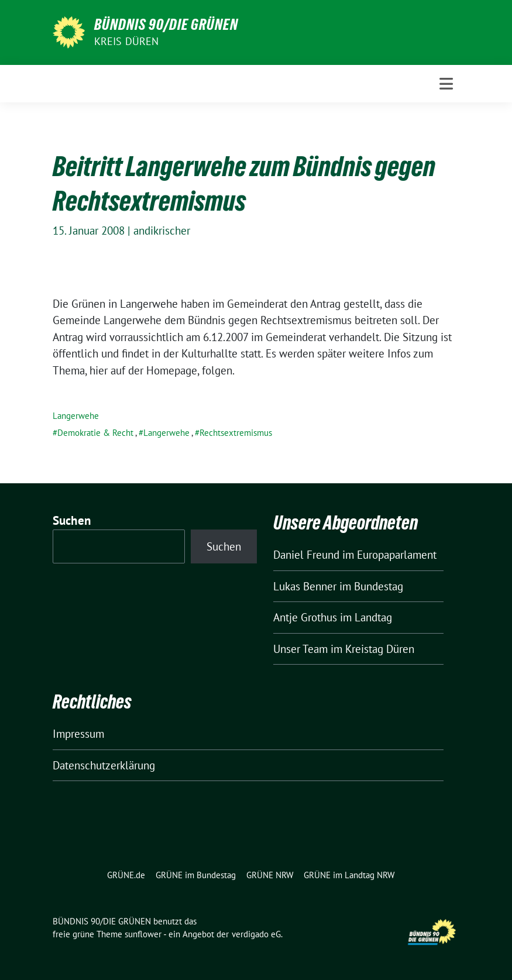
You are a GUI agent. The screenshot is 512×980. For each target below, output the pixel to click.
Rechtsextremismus (236, 433)
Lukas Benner (305, 586)
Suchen (72, 520)
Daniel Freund (306, 555)
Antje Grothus (305, 617)
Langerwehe (76, 416)
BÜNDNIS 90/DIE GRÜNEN (166, 25)
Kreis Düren (127, 41)
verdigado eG (256, 934)
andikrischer (162, 231)
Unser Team (300, 649)
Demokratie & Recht (95, 433)
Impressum (78, 734)
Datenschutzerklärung (104, 765)
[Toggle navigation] (446, 84)
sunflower (143, 934)
